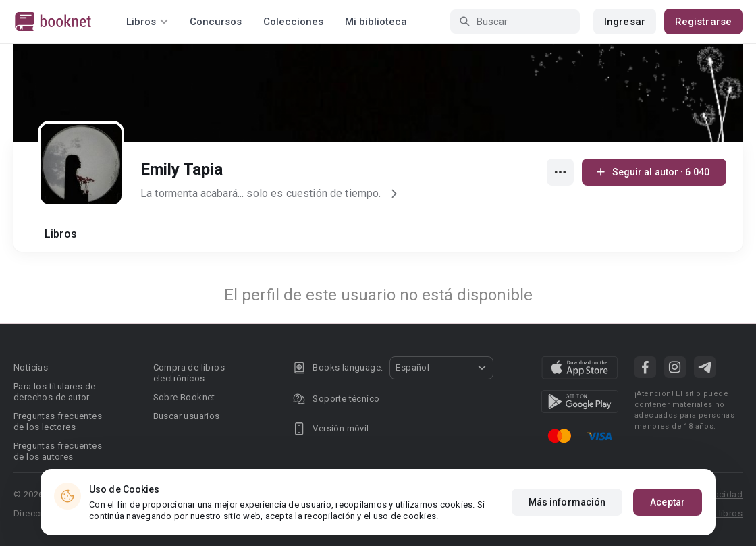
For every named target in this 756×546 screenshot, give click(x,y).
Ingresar (625, 22)
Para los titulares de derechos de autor (54, 392)
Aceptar (668, 502)
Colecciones (293, 22)
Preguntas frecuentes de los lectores (58, 421)
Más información (567, 502)
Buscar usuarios (187, 416)
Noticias (31, 367)
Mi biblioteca (376, 22)
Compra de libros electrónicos (189, 373)
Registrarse (703, 22)
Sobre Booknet (184, 397)
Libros (61, 234)
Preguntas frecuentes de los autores (58, 451)
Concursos (216, 22)
